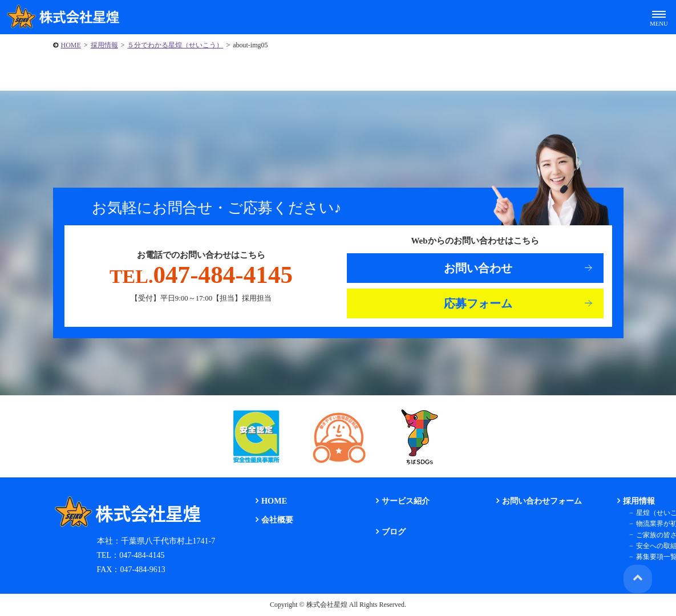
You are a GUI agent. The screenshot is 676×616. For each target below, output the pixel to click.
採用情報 (104, 45)
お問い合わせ (478, 268)
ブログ (392, 532)
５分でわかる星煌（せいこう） (175, 45)
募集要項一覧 (654, 557)
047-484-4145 (201, 275)
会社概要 (276, 520)
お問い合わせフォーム (541, 501)
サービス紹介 (404, 501)
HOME (71, 45)
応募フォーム (478, 303)
